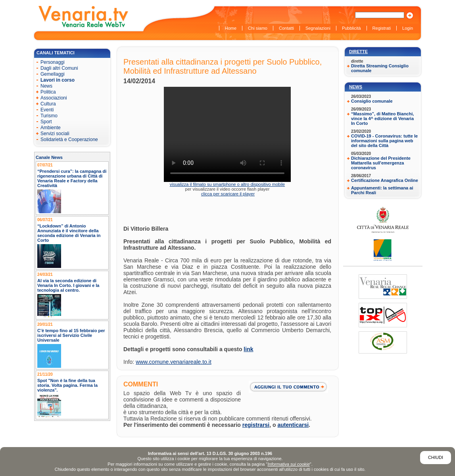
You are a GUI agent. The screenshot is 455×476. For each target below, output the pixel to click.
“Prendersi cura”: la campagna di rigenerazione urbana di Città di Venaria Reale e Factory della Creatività (72, 178)
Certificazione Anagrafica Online (385, 180)
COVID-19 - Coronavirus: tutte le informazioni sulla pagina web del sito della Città (384, 141)
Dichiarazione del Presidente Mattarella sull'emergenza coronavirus (381, 163)
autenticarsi (293, 425)
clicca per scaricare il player (228, 194)
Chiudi (436, 457)
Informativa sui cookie (288, 464)
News (356, 87)
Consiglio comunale (372, 101)
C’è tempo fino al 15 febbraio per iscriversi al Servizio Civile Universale (71, 335)
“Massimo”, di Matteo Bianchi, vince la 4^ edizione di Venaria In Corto (382, 119)
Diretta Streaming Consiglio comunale (380, 68)
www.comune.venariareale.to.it (174, 362)
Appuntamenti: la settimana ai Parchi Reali (382, 190)
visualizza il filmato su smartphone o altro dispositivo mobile (227, 184)
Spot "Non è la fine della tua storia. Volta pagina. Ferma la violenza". (67, 385)
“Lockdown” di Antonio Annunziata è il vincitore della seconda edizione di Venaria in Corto (69, 233)
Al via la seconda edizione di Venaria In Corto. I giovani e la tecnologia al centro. (68, 285)
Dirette (358, 52)
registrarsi (256, 425)
